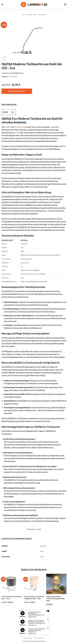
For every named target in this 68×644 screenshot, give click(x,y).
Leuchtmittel (6, 259)
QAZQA (8, 127)
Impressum (28, 638)
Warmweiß (25, 263)
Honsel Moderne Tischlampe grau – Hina (12, 597)
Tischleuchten (42, 15)
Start (24, 15)
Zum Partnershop (17, 91)
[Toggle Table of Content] (11, 112)
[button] (2, 4)
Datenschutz (39, 638)
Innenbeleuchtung (32, 15)
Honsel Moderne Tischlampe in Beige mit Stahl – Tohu (34, 597)
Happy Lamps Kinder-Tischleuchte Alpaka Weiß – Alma (56, 598)
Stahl (17, 133)
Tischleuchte (19, 127)
